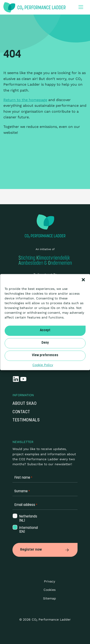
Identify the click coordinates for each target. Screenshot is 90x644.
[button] (83, 280)
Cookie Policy (43, 365)
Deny (45, 343)
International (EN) (28, 530)
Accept (45, 330)
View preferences (45, 355)
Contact (21, 412)
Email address (26, 505)
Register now (45, 550)
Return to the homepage (25, 100)
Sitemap (50, 598)
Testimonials (26, 420)
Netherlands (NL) (28, 519)
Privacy (50, 581)
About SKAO (24, 404)
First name (23, 478)
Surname (22, 491)
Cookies (50, 590)
